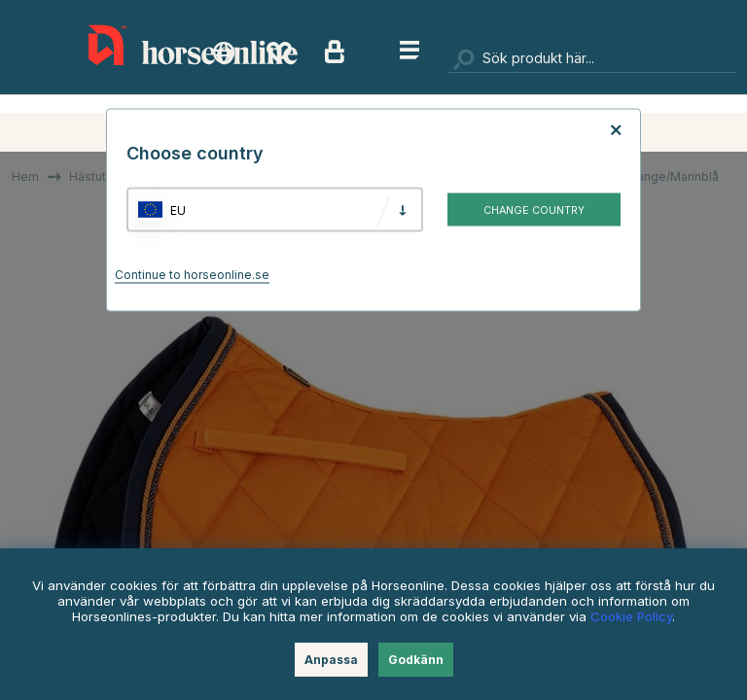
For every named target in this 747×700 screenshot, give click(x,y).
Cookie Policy (631, 616)
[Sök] (592, 58)
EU (178, 210)
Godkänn (416, 660)
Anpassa (331, 660)
